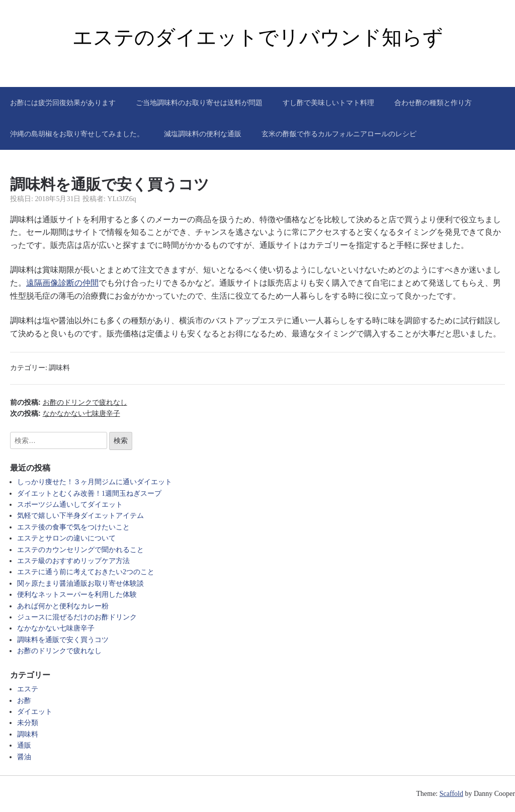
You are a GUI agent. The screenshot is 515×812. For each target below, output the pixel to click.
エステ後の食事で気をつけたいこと (73, 527)
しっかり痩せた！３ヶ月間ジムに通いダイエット (95, 482)
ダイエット (35, 712)
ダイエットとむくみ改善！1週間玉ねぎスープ (89, 493)
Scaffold (451, 794)
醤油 (24, 757)
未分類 (28, 723)
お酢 (24, 701)
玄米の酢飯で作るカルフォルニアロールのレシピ (339, 134)
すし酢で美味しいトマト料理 (328, 103)
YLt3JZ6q (122, 199)
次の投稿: (65, 413)
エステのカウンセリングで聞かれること (80, 550)
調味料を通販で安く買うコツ (63, 640)
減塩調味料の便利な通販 (203, 134)
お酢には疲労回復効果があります (63, 103)
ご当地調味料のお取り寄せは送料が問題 (199, 103)
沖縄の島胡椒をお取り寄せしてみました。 (77, 134)
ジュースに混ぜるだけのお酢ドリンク (77, 617)
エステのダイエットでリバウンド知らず (258, 37)
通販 (24, 745)
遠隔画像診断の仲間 (62, 283)
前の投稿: (69, 402)
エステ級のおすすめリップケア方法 (73, 561)
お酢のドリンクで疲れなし (59, 651)
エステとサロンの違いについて (66, 538)
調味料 (59, 368)
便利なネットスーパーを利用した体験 (77, 595)
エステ (28, 689)
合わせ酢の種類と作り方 (433, 103)
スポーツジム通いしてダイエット (70, 505)
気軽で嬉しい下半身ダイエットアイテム (80, 516)
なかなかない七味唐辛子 (56, 628)
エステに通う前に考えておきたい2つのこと (86, 572)
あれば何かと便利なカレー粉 (63, 606)
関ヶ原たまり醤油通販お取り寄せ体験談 (80, 583)
